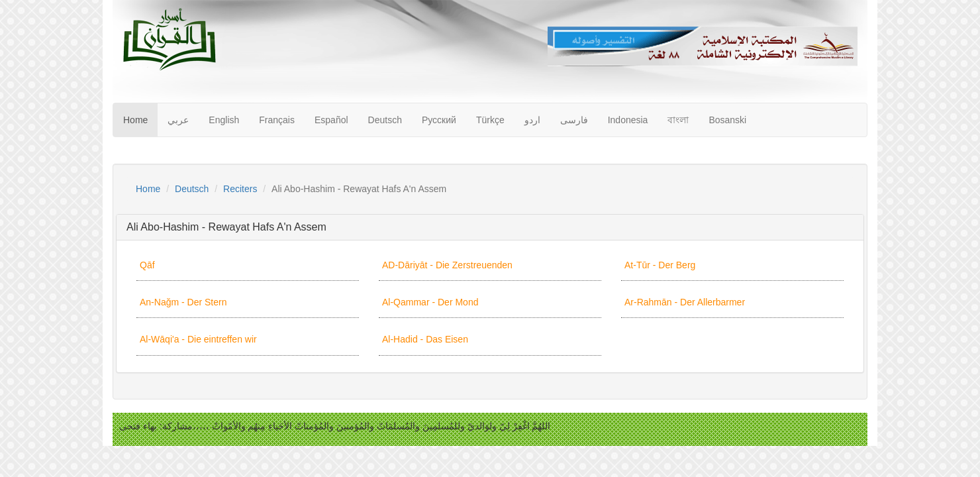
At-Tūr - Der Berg (660, 265)
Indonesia (628, 120)
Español (331, 120)
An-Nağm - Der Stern (183, 302)
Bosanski (727, 120)
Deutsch (385, 120)
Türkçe (490, 120)
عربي (178, 120)
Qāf (147, 265)
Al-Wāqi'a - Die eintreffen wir (198, 339)
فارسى (574, 120)
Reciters (240, 189)
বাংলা (678, 120)
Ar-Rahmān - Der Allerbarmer (685, 302)
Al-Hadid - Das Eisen (425, 339)
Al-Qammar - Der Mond (430, 302)
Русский (439, 120)
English (224, 120)
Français (277, 120)
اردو (532, 120)
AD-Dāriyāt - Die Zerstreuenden (447, 265)
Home (135, 120)
